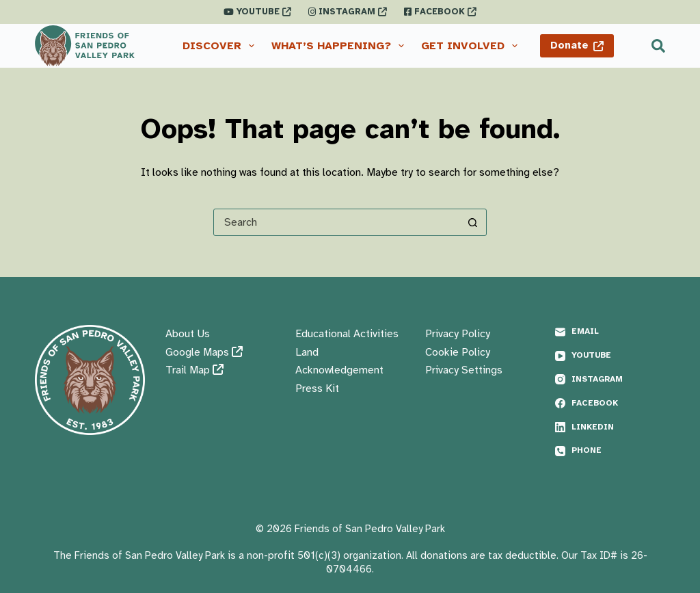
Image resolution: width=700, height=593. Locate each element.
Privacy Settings (464, 370)
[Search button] (472, 222)
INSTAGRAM (348, 12)
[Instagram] (610, 380)
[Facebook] (610, 404)
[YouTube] (610, 356)
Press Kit (317, 388)
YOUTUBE (257, 12)
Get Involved (472, 46)
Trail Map (194, 370)
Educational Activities (347, 334)
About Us (188, 334)
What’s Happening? (340, 46)
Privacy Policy (458, 334)
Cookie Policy (458, 352)
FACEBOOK (440, 12)
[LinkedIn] (610, 427)
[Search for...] (336, 222)
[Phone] (610, 451)
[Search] (658, 46)
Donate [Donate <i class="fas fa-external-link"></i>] (577, 45)
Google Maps (204, 352)
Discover (221, 46)
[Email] (610, 332)
